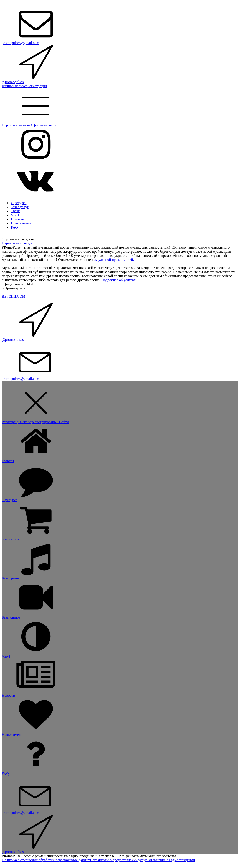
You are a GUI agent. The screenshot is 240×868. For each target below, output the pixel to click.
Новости (17, 219)
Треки (16, 211)
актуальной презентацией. (114, 260)
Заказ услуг (20, 207)
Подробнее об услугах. (119, 280)
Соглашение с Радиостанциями (171, 860)
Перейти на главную (17, 243)
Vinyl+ (16, 215)
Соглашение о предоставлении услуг (118, 860)
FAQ (14, 227)
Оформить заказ (43, 125)
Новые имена (21, 223)
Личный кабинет (15, 86)
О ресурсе (19, 203)
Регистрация (37, 86)
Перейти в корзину (16, 125)
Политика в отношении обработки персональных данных (46, 860)
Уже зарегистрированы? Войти (45, 422)
